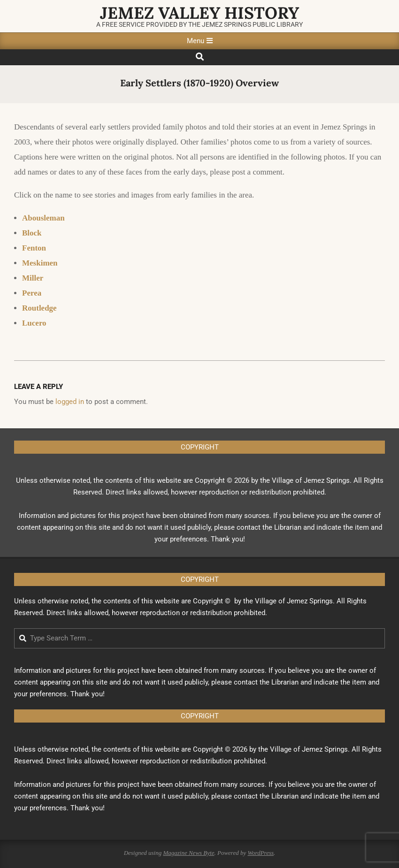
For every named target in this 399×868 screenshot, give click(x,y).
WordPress (261, 853)
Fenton (34, 248)
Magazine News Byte (188, 853)
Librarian (288, 527)
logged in (70, 402)
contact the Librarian (266, 682)
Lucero (34, 323)
